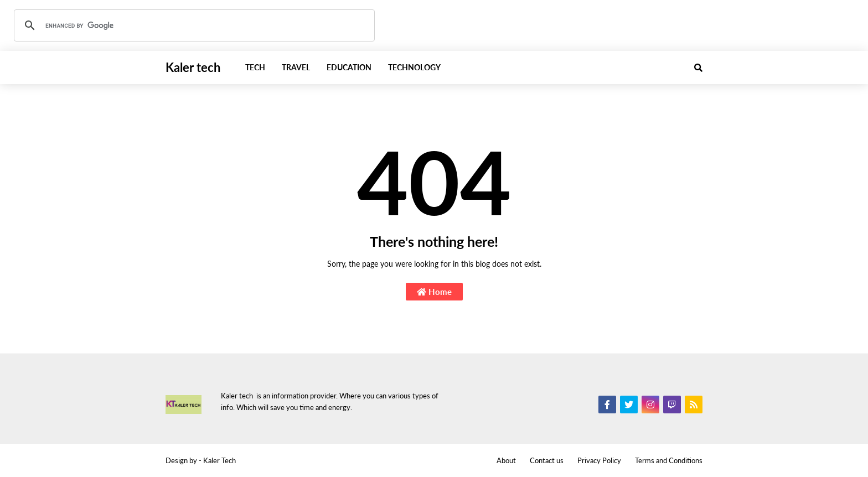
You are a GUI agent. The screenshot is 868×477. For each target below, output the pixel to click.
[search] (193, 25)
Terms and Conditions (669, 460)
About (506, 460)
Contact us (547, 460)
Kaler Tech (219, 460)
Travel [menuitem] (296, 67)
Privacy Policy (599, 460)
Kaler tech (193, 67)
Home (434, 292)
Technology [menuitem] (414, 67)
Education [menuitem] (349, 67)
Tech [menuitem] (255, 67)
